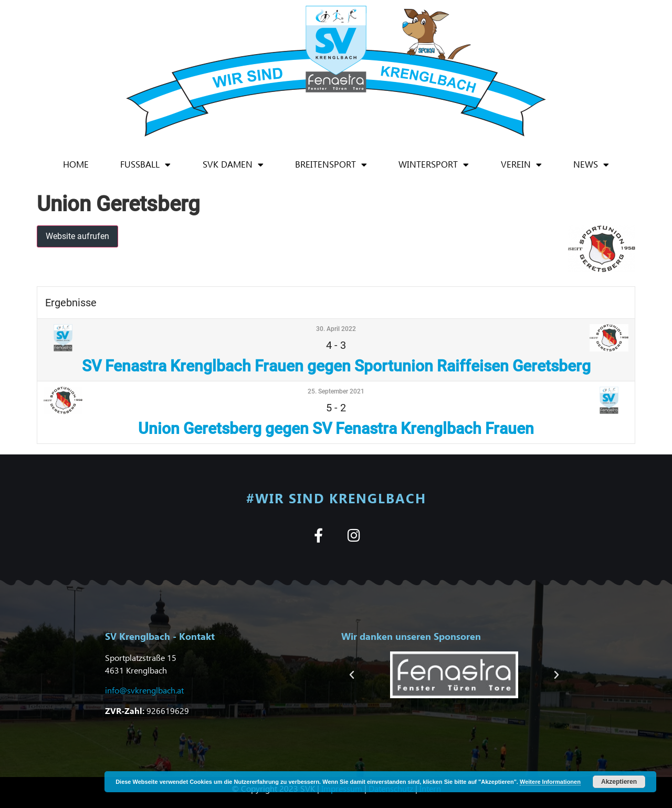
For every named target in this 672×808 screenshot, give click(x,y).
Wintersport (434, 165)
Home (76, 164)
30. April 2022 (336, 329)
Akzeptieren (619, 782)
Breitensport (331, 165)
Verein (521, 165)
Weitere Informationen (550, 782)
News (591, 165)
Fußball (145, 165)
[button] (352, 675)
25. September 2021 (336, 391)
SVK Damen (233, 165)
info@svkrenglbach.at (144, 690)
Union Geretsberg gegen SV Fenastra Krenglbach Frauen (336, 428)
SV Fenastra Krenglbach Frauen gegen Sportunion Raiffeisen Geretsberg (336, 366)
